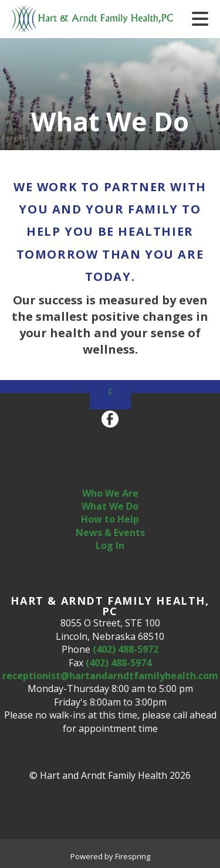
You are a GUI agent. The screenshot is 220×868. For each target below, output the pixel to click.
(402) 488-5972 (126, 649)
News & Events (110, 533)
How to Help (110, 519)
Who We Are (110, 493)
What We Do (110, 506)
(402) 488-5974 (119, 663)
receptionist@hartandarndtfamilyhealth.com (110, 676)
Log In (110, 545)
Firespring (133, 856)
